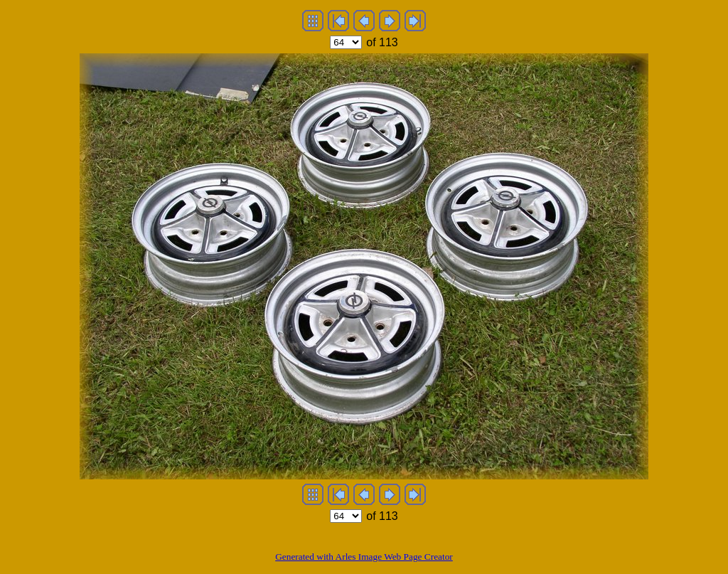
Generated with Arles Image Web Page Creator (364, 557)
